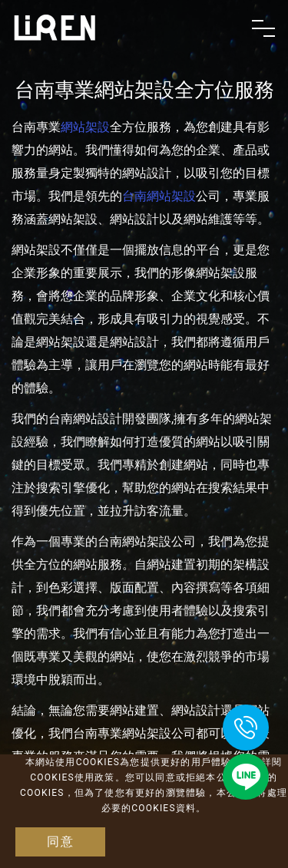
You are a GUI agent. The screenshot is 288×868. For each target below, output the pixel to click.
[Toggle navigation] (263, 28)
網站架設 (85, 127)
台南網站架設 (159, 196)
